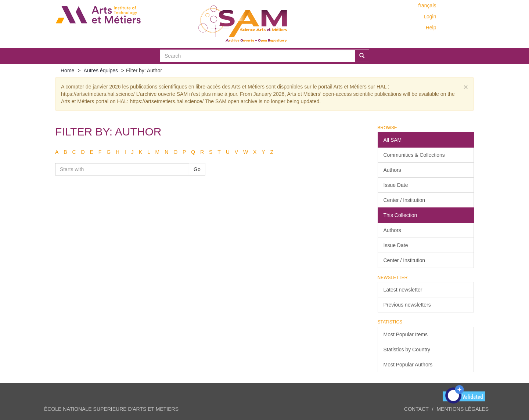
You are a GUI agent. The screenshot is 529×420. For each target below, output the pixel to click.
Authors (392, 170)
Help (431, 28)
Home (67, 70)
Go (197, 169)
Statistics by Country (407, 350)
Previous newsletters (407, 305)
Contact (416, 409)
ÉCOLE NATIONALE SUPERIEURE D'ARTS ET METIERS (111, 409)
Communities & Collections (414, 155)
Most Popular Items (406, 334)
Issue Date (396, 185)
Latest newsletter (403, 290)
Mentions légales (463, 409)
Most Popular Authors (408, 365)
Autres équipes (101, 70)
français (427, 6)
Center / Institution (404, 200)
